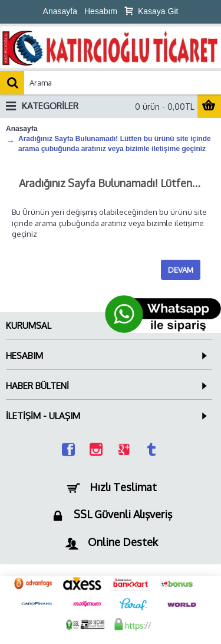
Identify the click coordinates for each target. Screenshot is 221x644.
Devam (181, 270)
